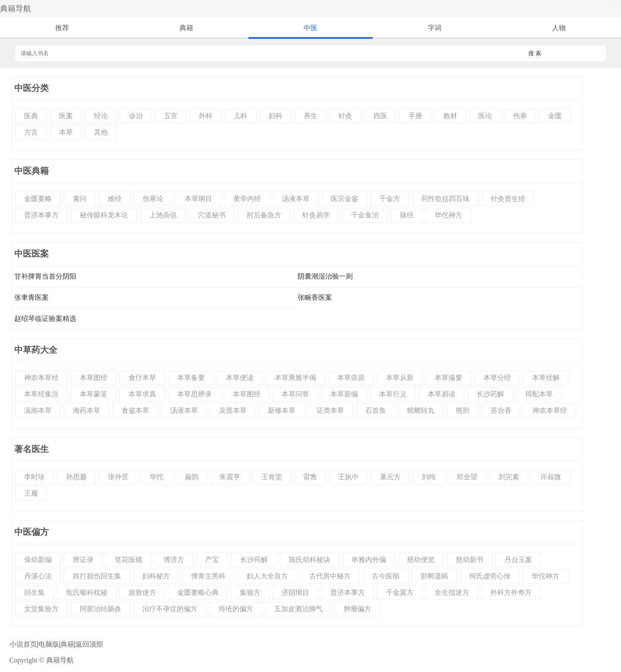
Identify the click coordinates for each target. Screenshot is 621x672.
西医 (380, 116)
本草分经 (497, 378)
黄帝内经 (247, 199)
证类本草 (330, 410)
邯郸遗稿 (434, 576)
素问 (80, 199)
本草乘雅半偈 (295, 378)
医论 (485, 116)
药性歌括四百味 (445, 199)
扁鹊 (191, 477)
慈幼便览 (421, 560)
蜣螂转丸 (421, 410)
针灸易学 (316, 215)
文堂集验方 (41, 609)
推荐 (62, 28)
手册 (415, 116)
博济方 (174, 560)
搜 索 (535, 53)
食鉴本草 (135, 410)
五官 (171, 116)
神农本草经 (41, 378)
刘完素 (509, 477)
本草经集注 (41, 394)
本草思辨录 (194, 394)
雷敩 (310, 477)
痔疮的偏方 (236, 609)
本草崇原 (351, 378)
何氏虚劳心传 (490, 576)
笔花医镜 (129, 560)
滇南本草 (38, 410)
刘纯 (429, 477)
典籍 (186, 28)
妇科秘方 (156, 576)
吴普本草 (233, 410)
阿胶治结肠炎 (100, 609)
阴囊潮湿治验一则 (325, 276)
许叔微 (551, 477)
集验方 (250, 592)
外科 (206, 116)
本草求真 (142, 394)
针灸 (345, 116)
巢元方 (390, 477)
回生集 (34, 592)
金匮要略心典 (198, 592)
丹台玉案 (518, 560)
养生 (310, 116)
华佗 (157, 477)
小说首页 (23, 644)
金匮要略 (38, 199)
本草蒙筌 (94, 394)
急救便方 (142, 592)
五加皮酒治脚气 (298, 609)
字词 (435, 28)
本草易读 (442, 394)
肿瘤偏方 (358, 609)
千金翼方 (400, 592)
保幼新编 (38, 560)
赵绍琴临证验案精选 (45, 319)
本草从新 (400, 378)
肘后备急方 (264, 215)
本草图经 (94, 378)
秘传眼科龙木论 (104, 215)
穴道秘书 (212, 215)
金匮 (555, 116)
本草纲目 (198, 199)
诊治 (136, 116)
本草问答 (295, 394)
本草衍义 (393, 394)
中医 (310, 28)
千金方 (390, 199)
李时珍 (34, 477)
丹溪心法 (38, 576)
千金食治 (365, 215)
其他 (101, 132)
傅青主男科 (208, 576)
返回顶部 (89, 644)
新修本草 (282, 410)
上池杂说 (163, 215)
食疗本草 (142, 378)
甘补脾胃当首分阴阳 (45, 276)
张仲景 (118, 477)
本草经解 (546, 378)
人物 (559, 28)
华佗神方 (448, 215)
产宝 (212, 560)
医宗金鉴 (345, 199)
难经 (115, 199)
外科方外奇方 (511, 592)
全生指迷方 (452, 592)
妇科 (276, 116)
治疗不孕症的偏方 (170, 609)
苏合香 (501, 410)
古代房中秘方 (330, 576)
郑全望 (467, 477)
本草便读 (240, 378)
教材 (450, 116)
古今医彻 (386, 576)
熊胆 (463, 410)
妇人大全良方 (267, 576)
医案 (66, 116)
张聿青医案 (31, 297)
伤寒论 (153, 199)
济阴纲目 (295, 592)
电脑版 (49, 644)
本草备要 (191, 378)
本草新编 (344, 394)
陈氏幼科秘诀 (310, 560)
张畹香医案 (315, 297)
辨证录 (83, 560)
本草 (66, 132)
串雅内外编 (369, 560)
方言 (31, 132)
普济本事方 (41, 215)
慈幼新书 (470, 560)
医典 (31, 116)
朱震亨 (230, 477)
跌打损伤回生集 (97, 576)
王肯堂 (272, 477)
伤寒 (520, 116)
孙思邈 (76, 477)
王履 (31, 493)
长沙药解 (490, 394)
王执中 (348, 477)
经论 (101, 116)
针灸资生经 (508, 199)
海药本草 (87, 410)
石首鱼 (376, 410)
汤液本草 (296, 199)
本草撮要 (448, 378)
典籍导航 (16, 9)
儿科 (241, 116)
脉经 (407, 215)
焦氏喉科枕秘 (87, 592)
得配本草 (539, 394)
